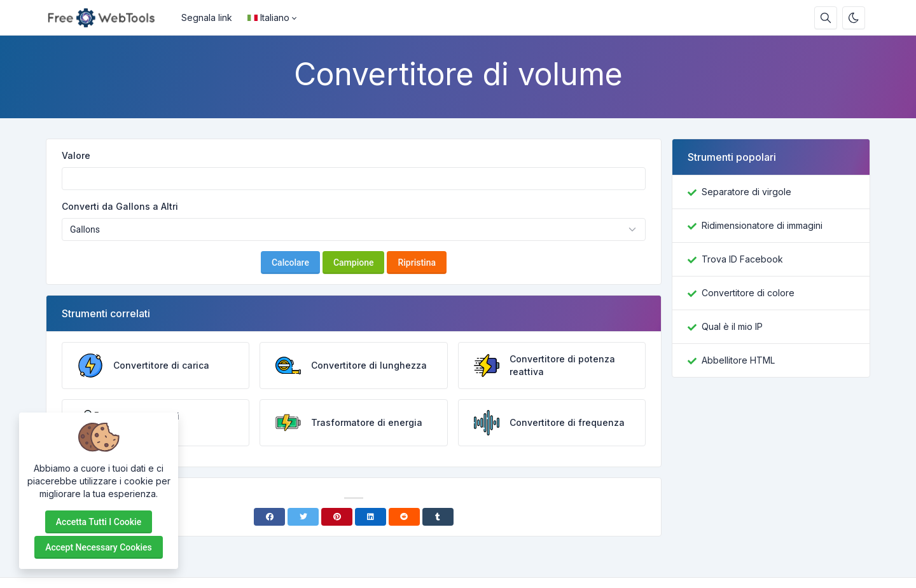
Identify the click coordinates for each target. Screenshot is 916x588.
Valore (76, 155)
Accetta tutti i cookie (99, 522)
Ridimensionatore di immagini (762, 225)
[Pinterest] (337, 517)
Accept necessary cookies (99, 547)
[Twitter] (303, 517)
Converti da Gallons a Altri (120, 206)
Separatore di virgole (746, 192)
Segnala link (207, 17)
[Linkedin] (371, 517)
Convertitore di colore (748, 293)
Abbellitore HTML (738, 360)
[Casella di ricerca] (826, 18)
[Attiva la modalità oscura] (854, 18)
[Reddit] (404, 517)
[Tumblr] (438, 517)
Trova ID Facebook (742, 259)
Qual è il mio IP (732, 326)
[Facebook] (269, 517)
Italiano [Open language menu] (268, 17)
